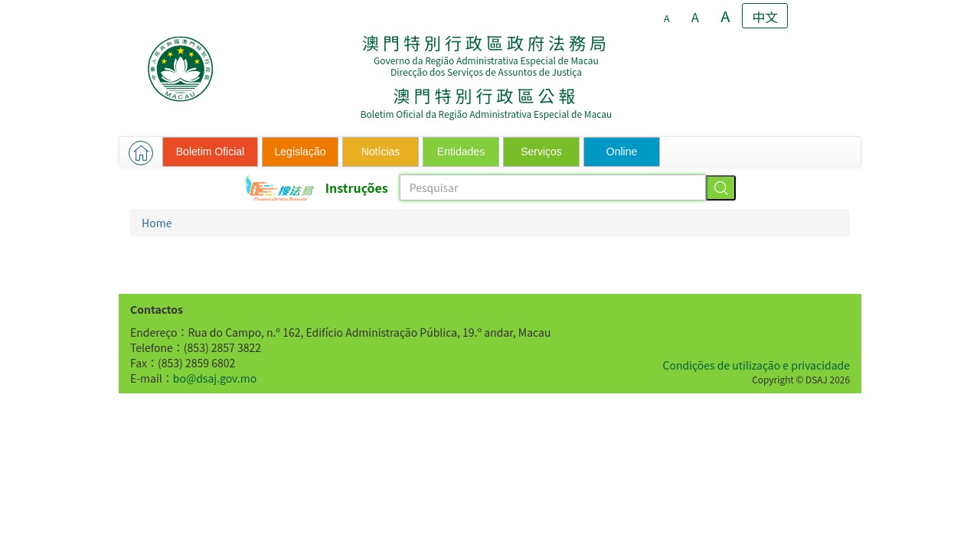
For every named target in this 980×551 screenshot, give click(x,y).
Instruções (357, 187)
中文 (766, 17)
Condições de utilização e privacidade (756, 365)
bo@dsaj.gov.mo (215, 378)
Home (157, 223)
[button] (141, 153)
